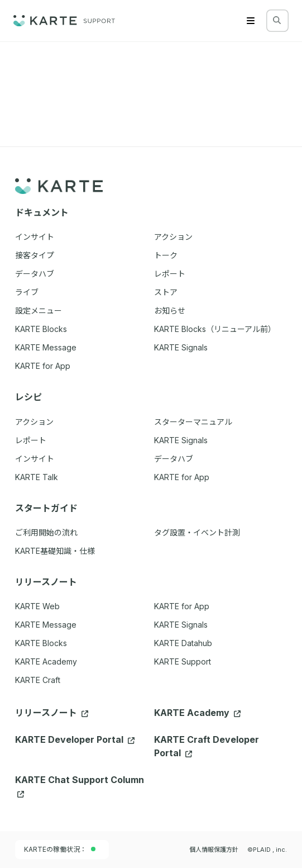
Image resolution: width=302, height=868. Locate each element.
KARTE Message (46, 625)
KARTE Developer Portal (75, 739)
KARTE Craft (38, 680)
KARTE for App (182, 606)
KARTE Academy (46, 661)
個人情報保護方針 (214, 850)
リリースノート (52, 713)
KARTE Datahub (183, 643)
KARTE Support (183, 661)
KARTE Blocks (41, 643)
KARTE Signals (181, 625)
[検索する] (277, 20)
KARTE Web (37, 606)
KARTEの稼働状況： (60, 849)
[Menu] (251, 21)
